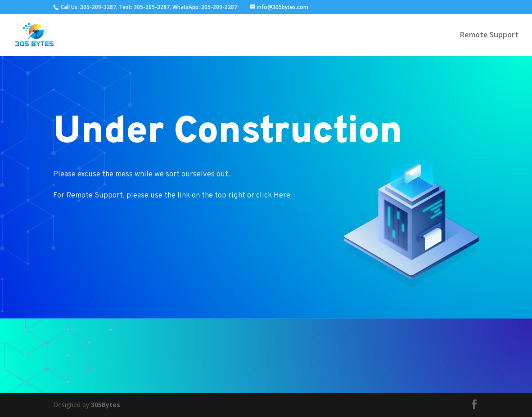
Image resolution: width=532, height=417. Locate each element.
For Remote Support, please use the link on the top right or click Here (172, 196)
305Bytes (106, 405)
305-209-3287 (98, 7)
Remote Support (489, 36)
